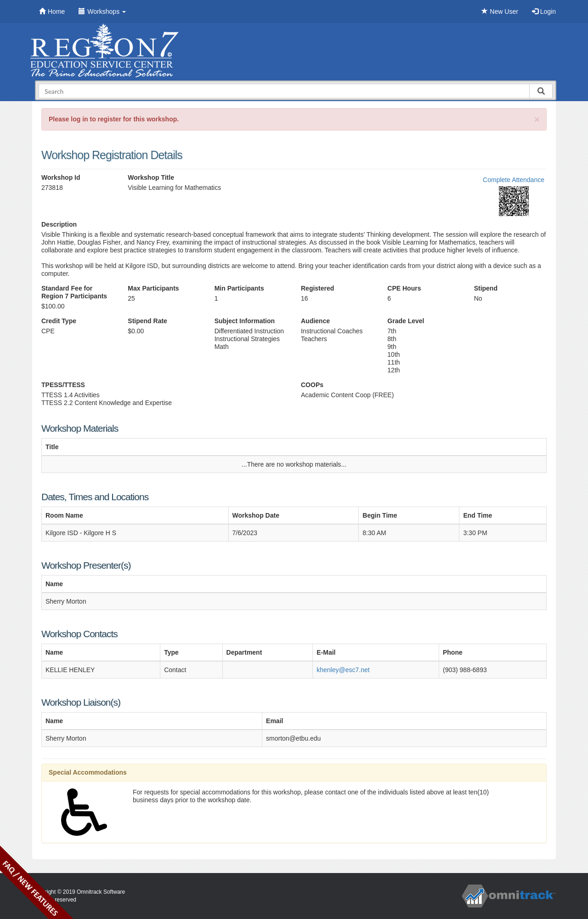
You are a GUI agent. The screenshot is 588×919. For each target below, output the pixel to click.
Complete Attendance (514, 180)
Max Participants (153, 288)
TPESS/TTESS (63, 385)
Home (52, 11)
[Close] (537, 119)
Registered (317, 288)
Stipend (486, 288)
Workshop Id (61, 177)
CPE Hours (404, 288)
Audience (315, 321)
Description (59, 224)
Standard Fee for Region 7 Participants (74, 292)
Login (544, 11)
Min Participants (239, 288)
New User (500, 11)
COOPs (312, 385)
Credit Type (59, 321)
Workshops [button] (102, 11)
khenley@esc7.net (343, 670)
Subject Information (245, 321)
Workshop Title (151, 177)
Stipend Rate (147, 321)
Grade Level (406, 321)
